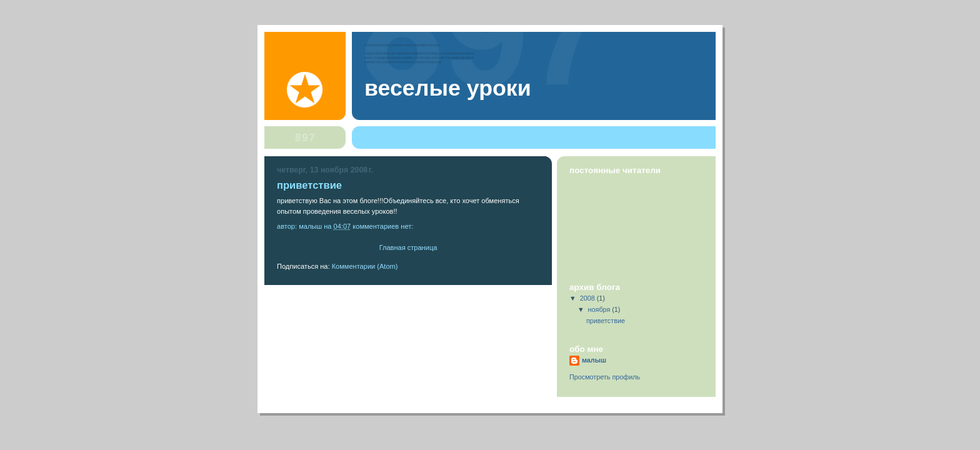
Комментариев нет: (384, 226)
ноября (600, 309)
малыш (594, 360)
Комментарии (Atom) (365, 266)
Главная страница (408, 247)
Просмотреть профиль (605, 377)
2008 (588, 298)
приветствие (309, 185)
